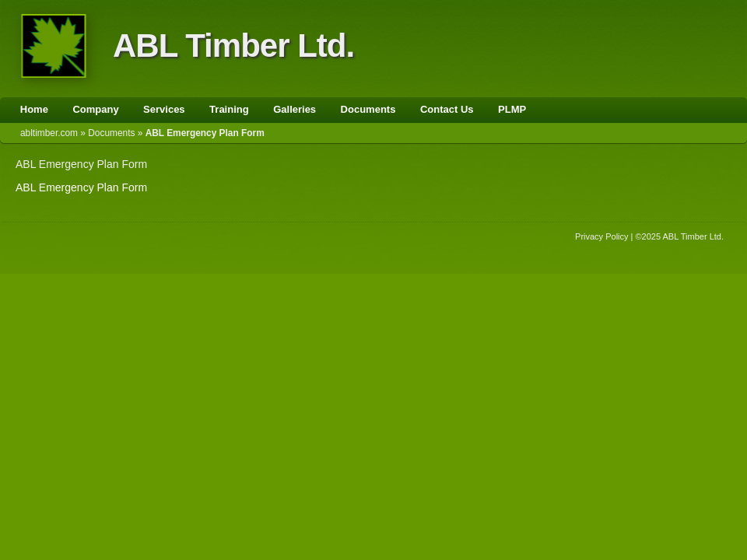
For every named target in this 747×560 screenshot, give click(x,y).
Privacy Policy (601, 236)
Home (34, 109)
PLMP (512, 109)
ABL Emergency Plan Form (81, 164)
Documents (368, 109)
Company (95, 109)
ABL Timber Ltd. (233, 45)
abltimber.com (49, 133)
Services (164, 109)
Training (229, 109)
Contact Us (447, 109)
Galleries (295, 109)
